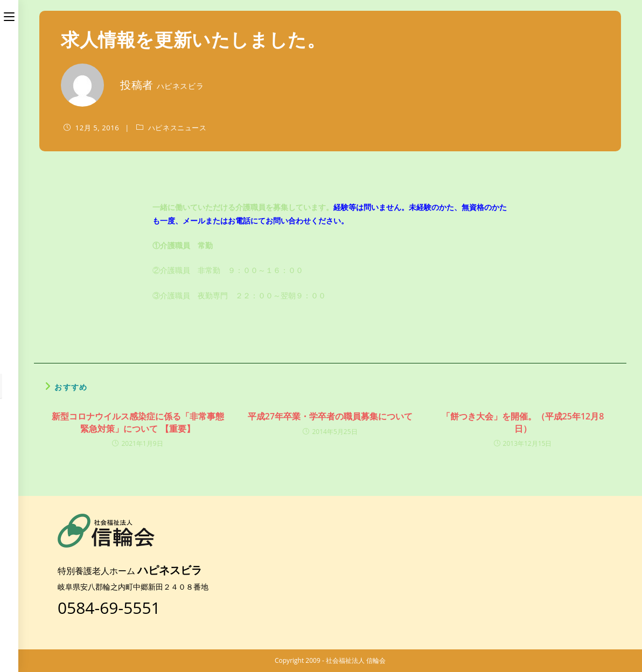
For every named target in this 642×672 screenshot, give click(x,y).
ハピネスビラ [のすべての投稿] (180, 86)
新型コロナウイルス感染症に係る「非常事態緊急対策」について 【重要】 (138, 422)
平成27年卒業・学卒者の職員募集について (330, 416)
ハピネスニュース (177, 128)
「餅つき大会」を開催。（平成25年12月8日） (523, 422)
